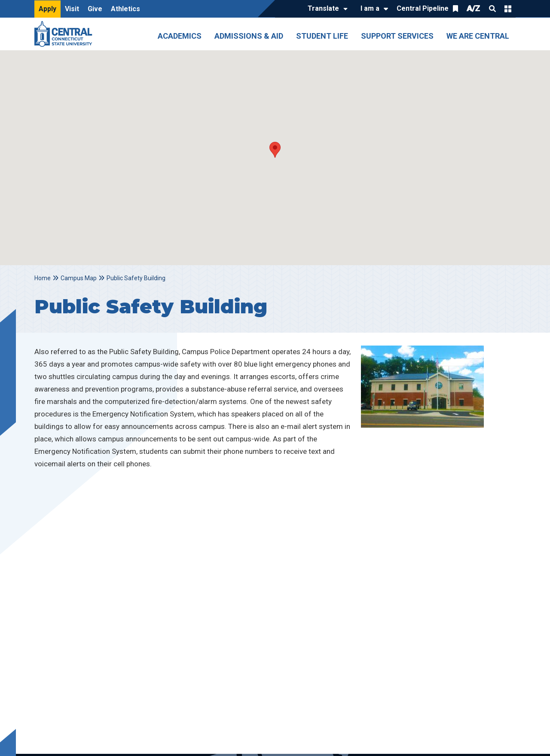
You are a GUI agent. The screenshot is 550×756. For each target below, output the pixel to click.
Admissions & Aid (249, 36)
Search (492, 9)
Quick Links (508, 9)
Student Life (322, 36)
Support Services (397, 36)
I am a (370, 8)
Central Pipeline (423, 8)
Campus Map (79, 278)
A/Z (474, 8)
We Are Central (478, 36)
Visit (72, 9)
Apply (47, 9)
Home (43, 278)
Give (95, 9)
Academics (180, 36)
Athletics (125, 9)
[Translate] (325, 9)
